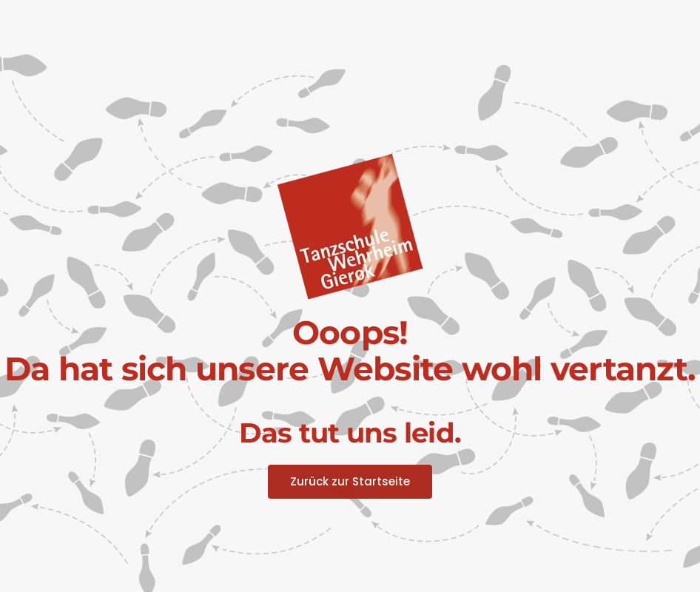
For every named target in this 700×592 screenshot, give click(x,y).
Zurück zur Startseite (350, 481)
